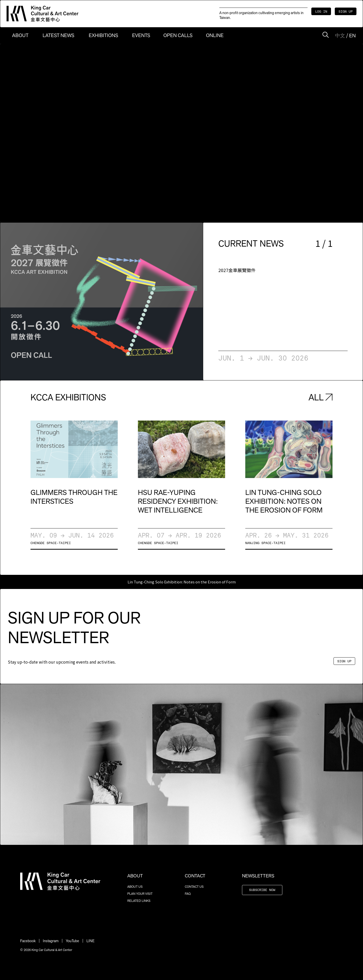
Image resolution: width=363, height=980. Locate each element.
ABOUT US (135, 887)
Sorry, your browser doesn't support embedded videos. (181, 133)
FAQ (188, 894)
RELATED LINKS (139, 901)
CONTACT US (194, 887)
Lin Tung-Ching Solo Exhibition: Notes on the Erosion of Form (182, 582)
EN (352, 36)
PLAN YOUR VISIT (140, 894)
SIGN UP (346, 12)
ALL (321, 397)
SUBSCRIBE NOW (262, 890)
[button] (51, 301)
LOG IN (321, 12)
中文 (340, 36)
